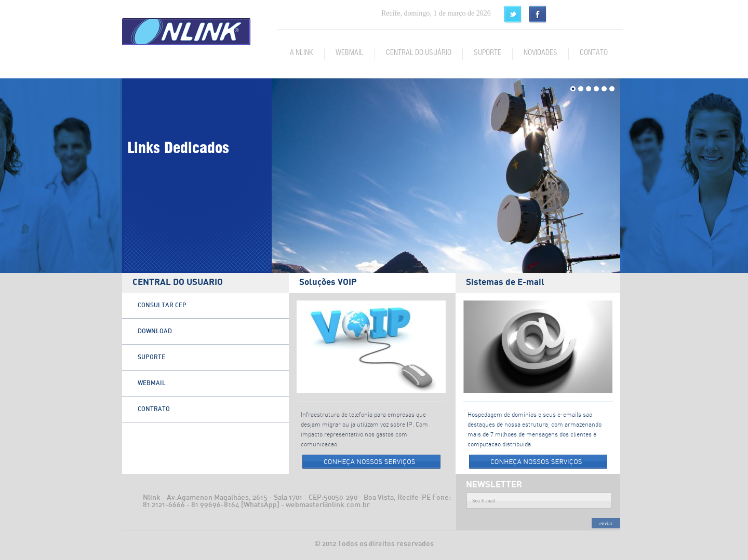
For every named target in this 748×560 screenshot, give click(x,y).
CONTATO (594, 53)
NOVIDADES (540, 53)
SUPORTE (487, 53)
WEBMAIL (350, 53)
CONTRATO (154, 409)
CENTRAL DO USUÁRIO (419, 53)
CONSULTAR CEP (162, 305)
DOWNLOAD (155, 331)
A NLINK (302, 53)
